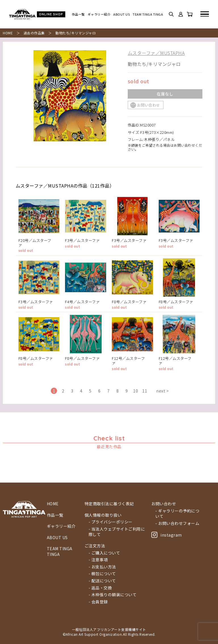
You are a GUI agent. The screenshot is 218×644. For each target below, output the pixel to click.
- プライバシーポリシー (111, 522)
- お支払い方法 (102, 567)
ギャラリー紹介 (99, 14)
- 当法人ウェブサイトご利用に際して (117, 532)
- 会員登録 (98, 602)
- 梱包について (102, 574)
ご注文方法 (95, 546)
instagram (167, 535)
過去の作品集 (34, 33)
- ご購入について (104, 553)
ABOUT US (121, 14)
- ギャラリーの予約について (177, 514)
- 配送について (102, 581)
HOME (8, 33)
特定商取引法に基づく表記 (109, 504)
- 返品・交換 (100, 588)
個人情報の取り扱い (103, 515)
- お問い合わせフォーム (177, 523)
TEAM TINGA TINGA (148, 14)
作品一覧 (78, 14)
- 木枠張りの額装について (113, 595)
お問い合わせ (149, 105)
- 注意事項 (98, 560)
